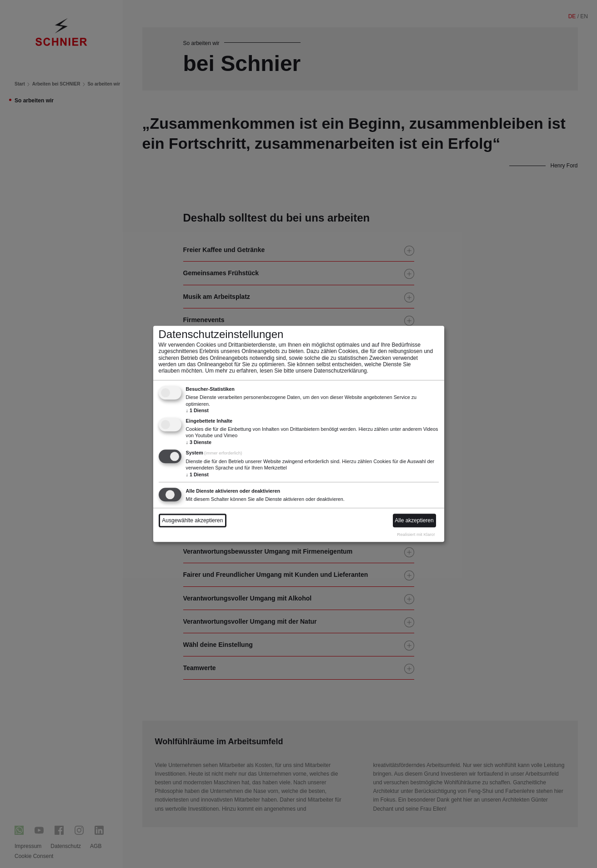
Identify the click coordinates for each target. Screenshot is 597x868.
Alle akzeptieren (414, 521)
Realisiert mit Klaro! (416, 534)
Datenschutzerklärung (340, 371)
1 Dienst (197, 410)
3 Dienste (199, 442)
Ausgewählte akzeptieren (192, 521)
